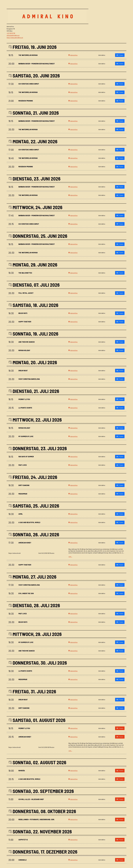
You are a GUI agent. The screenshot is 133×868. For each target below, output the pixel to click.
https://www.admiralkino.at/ (15, 38)
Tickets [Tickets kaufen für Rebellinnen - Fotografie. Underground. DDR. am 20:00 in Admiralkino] (120, 820)
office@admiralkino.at (13, 35)
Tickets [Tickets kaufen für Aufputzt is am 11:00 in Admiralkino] (120, 840)
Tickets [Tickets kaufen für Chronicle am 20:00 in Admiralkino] (120, 860)
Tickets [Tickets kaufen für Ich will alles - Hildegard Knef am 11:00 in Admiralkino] (120, 799)
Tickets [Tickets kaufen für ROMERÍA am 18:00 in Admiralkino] (120, 771)
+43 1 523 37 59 (11, 33)
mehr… (70, 557)
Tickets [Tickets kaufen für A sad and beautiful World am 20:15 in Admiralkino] (120, 779)
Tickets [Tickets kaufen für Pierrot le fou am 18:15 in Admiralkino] (120, 728)
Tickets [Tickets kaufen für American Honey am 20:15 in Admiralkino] (120, 737)
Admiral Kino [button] (73, 55)
